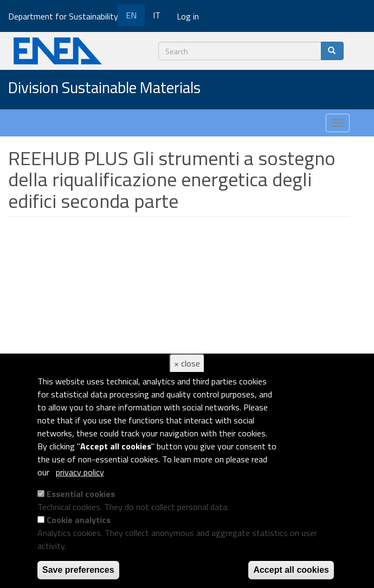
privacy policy (80, 472)
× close (187, 363)
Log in (188, 16)
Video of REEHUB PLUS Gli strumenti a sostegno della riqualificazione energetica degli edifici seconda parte (179, 333)
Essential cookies (81, 494)
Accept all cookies (291, 570)
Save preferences (78, 570)
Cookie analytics (79, 520)
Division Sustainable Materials (104, 88)
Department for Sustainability (67, 16)
